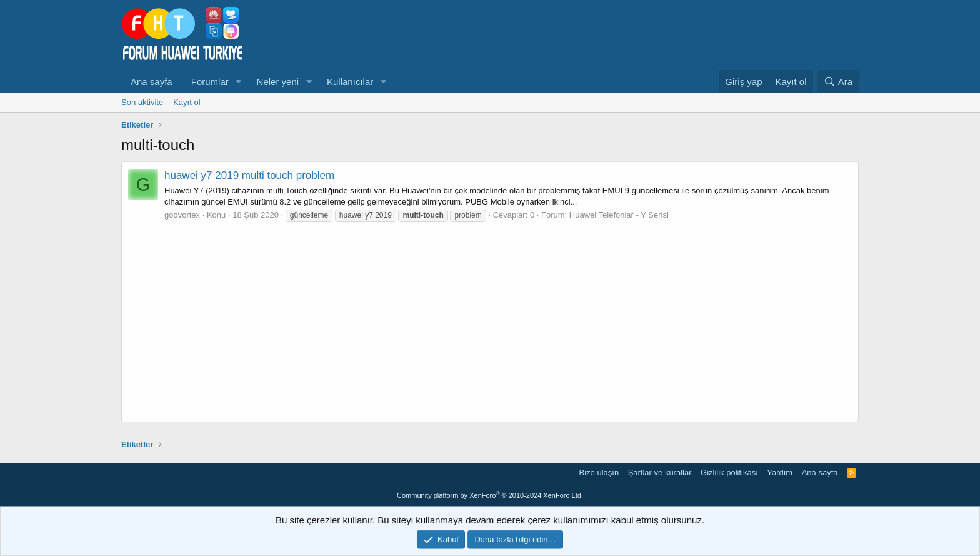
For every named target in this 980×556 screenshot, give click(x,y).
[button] (239, 82)
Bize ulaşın (599, 473)
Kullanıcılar (350, 82)
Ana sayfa (152, 82)
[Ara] (838, 82)
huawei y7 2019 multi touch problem (249, 175)
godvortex (182, 215)
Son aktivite (142, 102)
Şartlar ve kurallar (660, 473)
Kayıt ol (187, 102)
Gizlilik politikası (729, 473)
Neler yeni (278, 82)
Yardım (780, 473)
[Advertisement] (490, 326)
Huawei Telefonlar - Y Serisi (619, 215)
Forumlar (210, 82)
